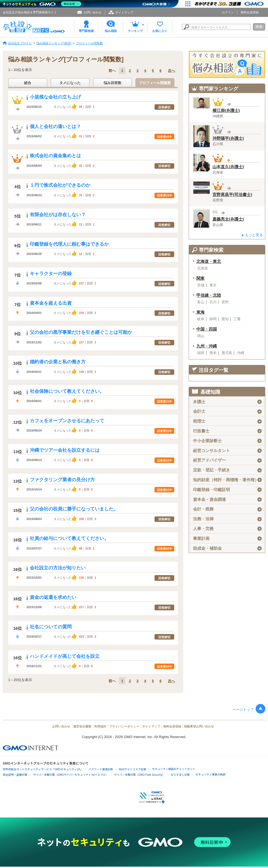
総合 (28, 83)
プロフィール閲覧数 (155, 83)
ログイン (228, 12)
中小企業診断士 (227, 441)
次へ (171, 71)
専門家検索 (86, 31)
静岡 (213, 319)
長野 (225, 302)
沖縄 (241, 353)
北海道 (203, 268)
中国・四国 (207, 329)
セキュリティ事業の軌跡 (210, 774)
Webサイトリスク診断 (132, 769)
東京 (213, 285)
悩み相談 (111, 31)
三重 (237, 319)
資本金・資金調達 (227, 500)
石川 (213, 302)
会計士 (227, 411)
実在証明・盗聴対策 (15, 775)
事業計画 (227, 539)
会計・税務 (227, 509)
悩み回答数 (113, 83)
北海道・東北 (209, 261)
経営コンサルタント (227, 451)
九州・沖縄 (207, 346)
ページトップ (243, 710)
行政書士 (227, 431)
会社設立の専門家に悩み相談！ (227, 64)
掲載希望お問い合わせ (199, 726)
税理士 (227, 421)
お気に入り (160, 31)
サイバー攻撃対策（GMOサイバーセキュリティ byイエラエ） (71, 775)
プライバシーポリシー (124, 726)
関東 (200, 278)
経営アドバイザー (227, 460)
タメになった (70, 83)
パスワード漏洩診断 (101, 769)
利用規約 (100, 726)
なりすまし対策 (180, 775)
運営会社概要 (82, 726)
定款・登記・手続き (227, 470)
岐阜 (201, 319)
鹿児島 (227, 353)
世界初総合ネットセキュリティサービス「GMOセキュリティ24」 (43, 769)
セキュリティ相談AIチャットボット (174, 769)
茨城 (201, 285)
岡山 (201, 336)
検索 (259, 27)
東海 (200, 312)
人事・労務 (227, 529)
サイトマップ (124, 12)
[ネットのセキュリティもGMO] (42, 4)
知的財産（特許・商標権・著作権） (227, 480)
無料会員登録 (250, 12)
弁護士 (227, 402)
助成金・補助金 (227, 548)
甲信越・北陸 (209, 295)
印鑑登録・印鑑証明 (227, 490)
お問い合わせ (93, 12)
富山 (201, 302)
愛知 (225, 319)
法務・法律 (227, 519)
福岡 (201, 353)
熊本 (213, 353)
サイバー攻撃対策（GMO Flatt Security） (139, 775)
